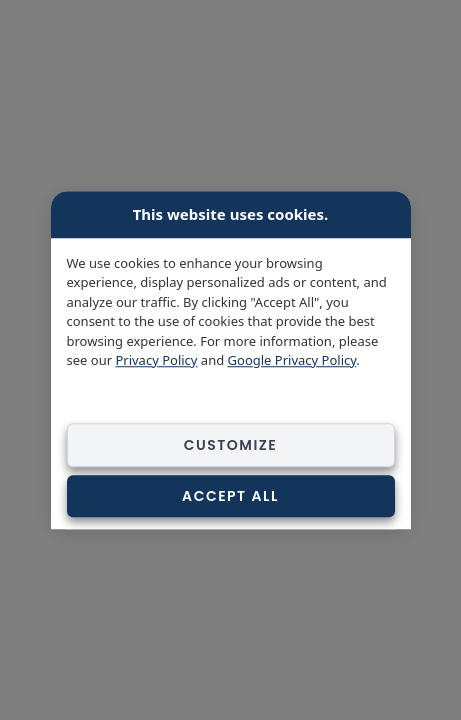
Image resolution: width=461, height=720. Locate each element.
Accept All (230, 496)
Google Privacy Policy (292, 360)
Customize (231, 445)
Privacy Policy (156, 360)
